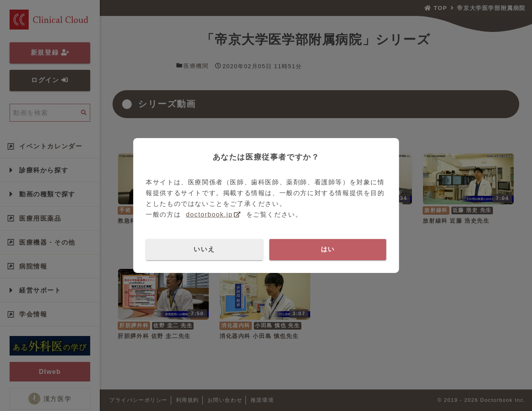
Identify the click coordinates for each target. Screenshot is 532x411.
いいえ (204, 249)
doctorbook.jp (209, 214)
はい (328, 249)
